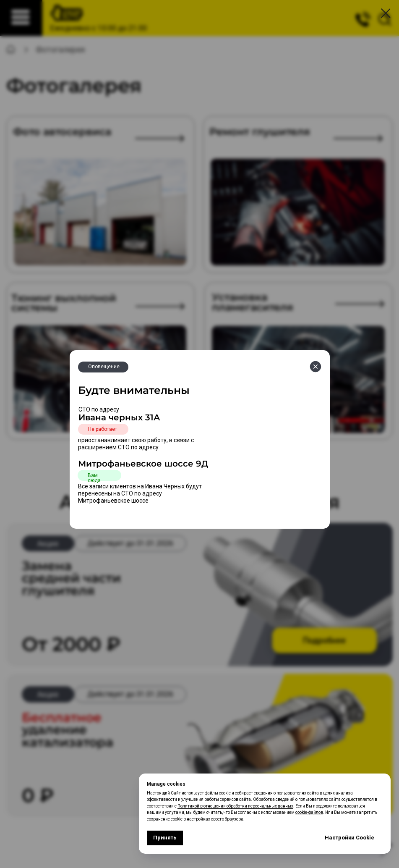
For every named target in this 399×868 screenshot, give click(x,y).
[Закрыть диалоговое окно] (386, 13)
